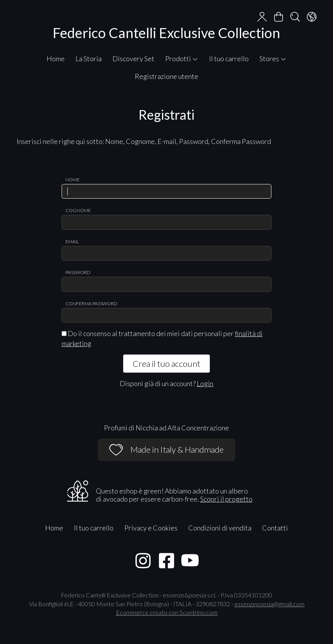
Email (72, 242)
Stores (273, 59)
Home (56, 59)
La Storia (89, 59)
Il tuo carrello (229, 59)
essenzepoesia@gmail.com (269, 604)
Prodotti (182, 59)
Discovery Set (133, 59)
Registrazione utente (166, 76)
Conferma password (91, 304)
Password (78, 272)
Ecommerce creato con (167, 612)
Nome (73, 180)
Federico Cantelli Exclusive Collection (166, 33)
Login (205, 383)
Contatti (275, 528)
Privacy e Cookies (151, 528)
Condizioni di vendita (220, 528)
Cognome (78, 210)
